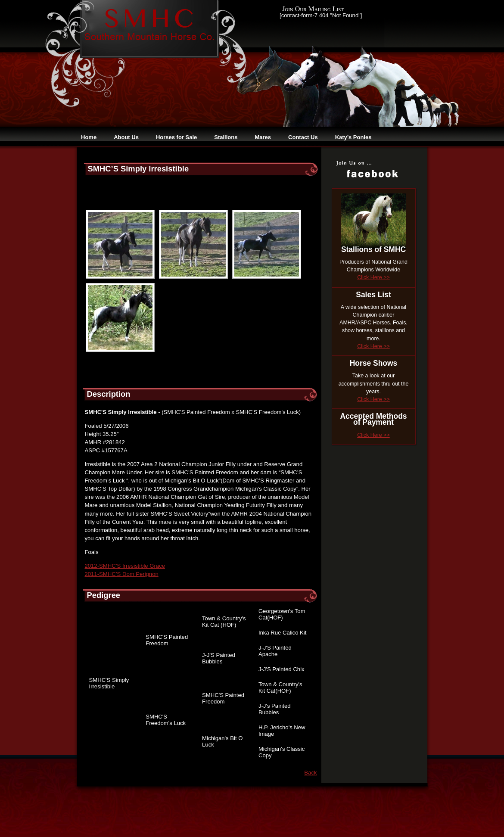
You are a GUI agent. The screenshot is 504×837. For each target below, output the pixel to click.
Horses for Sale (176, 137)
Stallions (226, 137)
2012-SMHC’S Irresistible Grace (125, 566)
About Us (126, 137)
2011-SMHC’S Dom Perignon (122, 574)
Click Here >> (373, 277)
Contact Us (303, 137)
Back (310, 773)
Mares (263, 137)
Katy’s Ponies (353, 137)
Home (89, 137)
